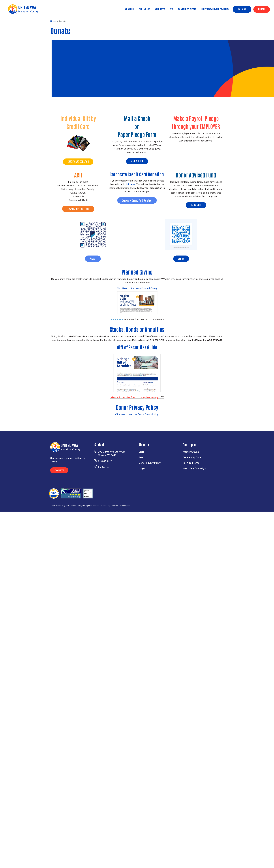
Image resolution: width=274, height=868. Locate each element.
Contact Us (104, 467)
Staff (141, 452)
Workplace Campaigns (195, 468)
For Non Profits (191, 463)
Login (142, 468)
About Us (129, 9)
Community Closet (187, 9)
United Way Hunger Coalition (215, 9)
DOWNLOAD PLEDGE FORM (78, 209)
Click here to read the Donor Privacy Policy (137, 414)
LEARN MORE (196, 205)
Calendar (242, 9)
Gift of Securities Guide (137, 347)
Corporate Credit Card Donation (137, 174)
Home (16, 13)
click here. (130, 184)
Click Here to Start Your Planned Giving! (137, 288)
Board (142, 457)
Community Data (192, 457)
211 (172, 9)
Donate (262, 9)
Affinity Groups (191, 452)
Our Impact (144, 9)
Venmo (181, 258)
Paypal (93, 258)
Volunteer (160, 9)
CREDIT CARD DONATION (78, 161)
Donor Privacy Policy (150, 463)
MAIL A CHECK (137, 161)
